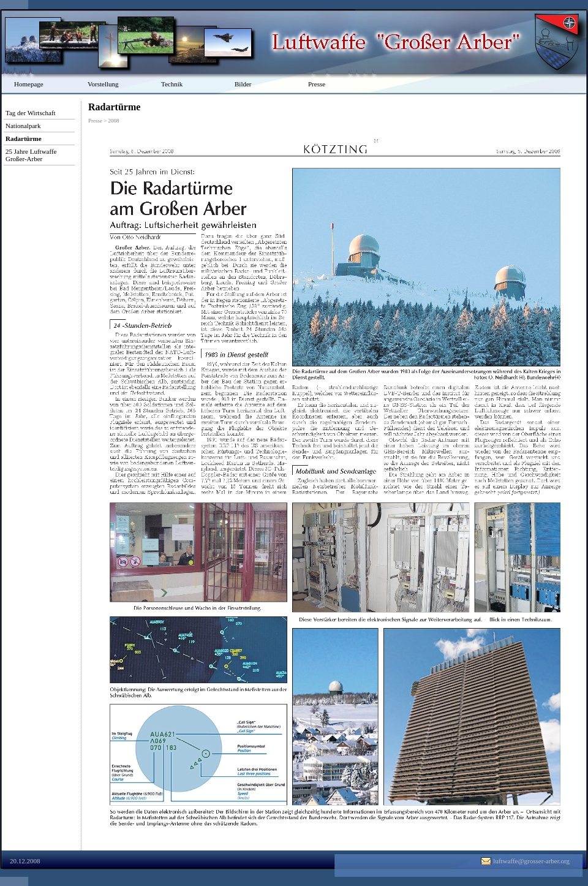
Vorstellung (103, 84)
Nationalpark (23, 126)
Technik (172, 84)
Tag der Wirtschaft (31, 113)
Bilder (243, 84)
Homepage (29, 84)
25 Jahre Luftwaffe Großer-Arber (31, 155)
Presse (317, 84)
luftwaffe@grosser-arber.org (531, 861)
